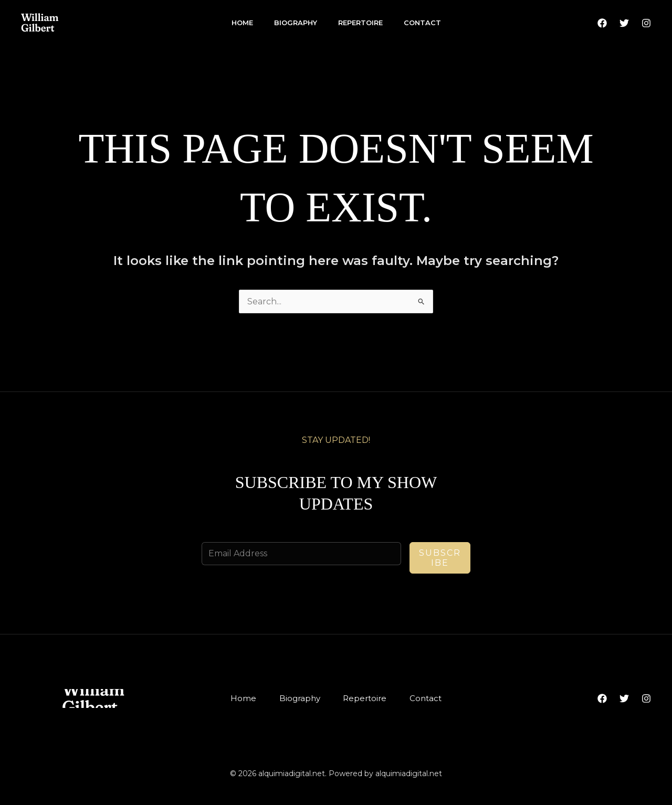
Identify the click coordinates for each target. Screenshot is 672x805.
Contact (422, 23)
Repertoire (360, 23)
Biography (296, 23)
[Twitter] (624, 23)
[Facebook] (602, 23)
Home (242, 23)
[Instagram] (646, 23)
